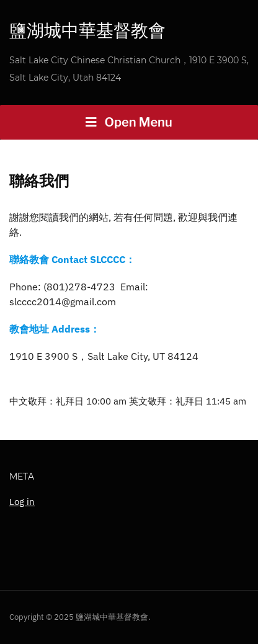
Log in (22, 502)
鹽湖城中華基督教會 (87, 30)
